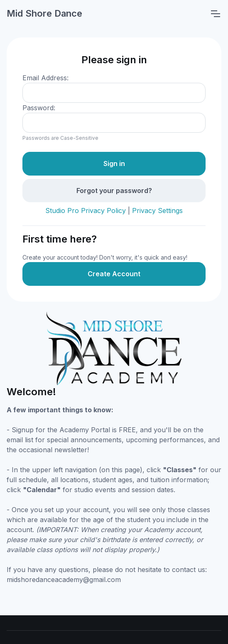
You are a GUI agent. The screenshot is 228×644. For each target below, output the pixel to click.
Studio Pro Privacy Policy (86, 211)
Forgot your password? (114, 191)
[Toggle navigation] (215, 14)
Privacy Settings (157, 211)
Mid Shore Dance (44, 13)
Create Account (114, 274)
